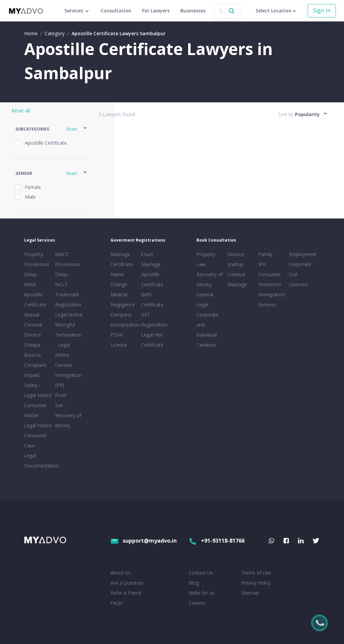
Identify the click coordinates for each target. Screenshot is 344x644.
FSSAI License (119, 340)
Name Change (119, 279)
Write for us (202, 593)
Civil (293, 274)
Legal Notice (69, 315)
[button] (52, 129)
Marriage (237, 284)
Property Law (206, 259)
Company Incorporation (125, 320)
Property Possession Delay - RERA (37, 269)
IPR (262, 264)
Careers (197, 603)
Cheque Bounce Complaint (35, 355)
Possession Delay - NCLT (68, 274)
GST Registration (154, 320)
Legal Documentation (38, 461)
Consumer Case (35, 440)
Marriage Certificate (122, 259)
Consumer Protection (270, 279)
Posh (61, 395)
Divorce (236, 254)
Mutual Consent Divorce (33, 325)
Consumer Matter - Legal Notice (38, 415)
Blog (194, 583)
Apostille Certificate (35, 300)
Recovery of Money (210, 279)
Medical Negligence (123, 300)
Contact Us (201, 573)
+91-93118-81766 (217, 541)
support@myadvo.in (144, 541)
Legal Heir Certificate (152, 340)
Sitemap (250, 593)
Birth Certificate (152, 300)
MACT (62, 254)
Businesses (193, 11)
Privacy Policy (256, 583)
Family (265, 254)
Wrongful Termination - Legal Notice (68, 340)
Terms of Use (256, 573)
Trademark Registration (68, 300)
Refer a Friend (126, 593)
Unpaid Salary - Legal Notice (38, 385)
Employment (303, 254)
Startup (235, 264)
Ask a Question (127, 583)
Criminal (236, 274)
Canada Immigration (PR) (68, 375)
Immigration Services (272, 300)
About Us (121, 573)
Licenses (298, 284)
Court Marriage (151, 259)
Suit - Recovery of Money (68, 415)
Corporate (300, 264)
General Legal (205, 300)
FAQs (116, 603)
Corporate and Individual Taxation (208, 330)
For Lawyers (156, 11)
